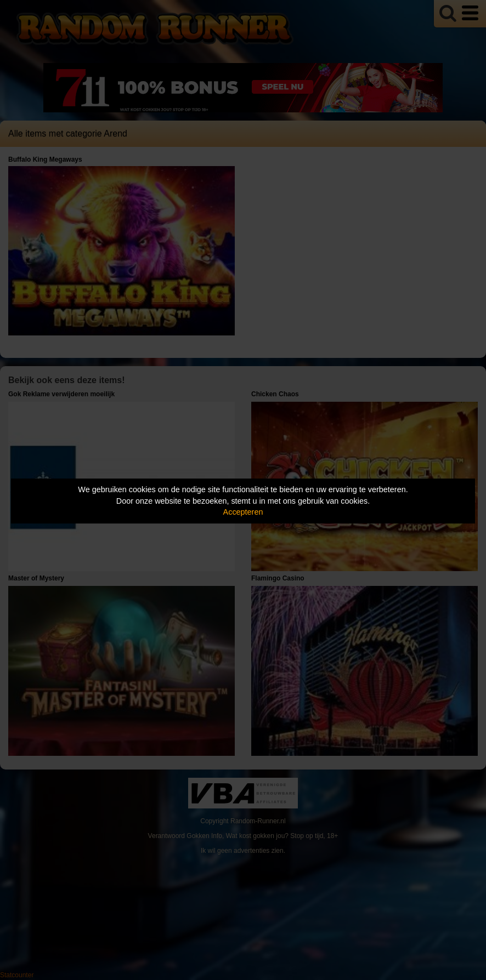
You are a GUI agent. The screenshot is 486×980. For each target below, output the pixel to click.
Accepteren (243, 512)
